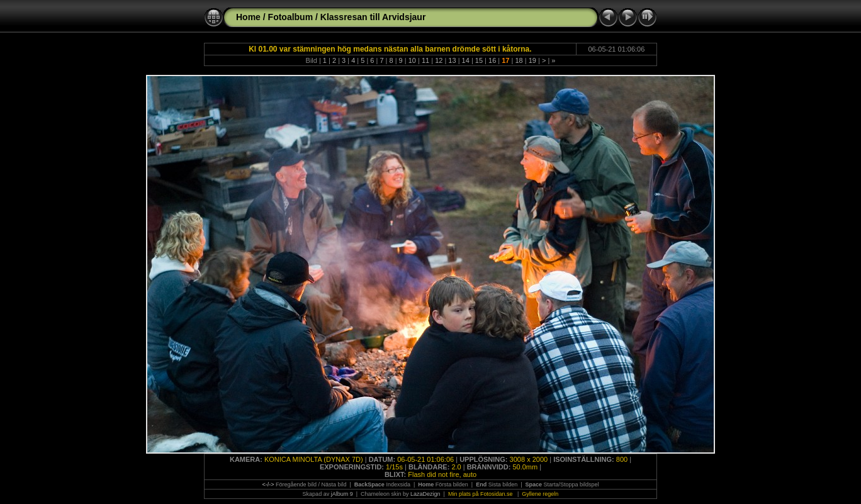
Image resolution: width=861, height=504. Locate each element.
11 (425, 60)
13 (452, 60)
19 (532, 60)
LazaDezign (425, 494)
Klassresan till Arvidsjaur (373, 17)
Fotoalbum (291, 17)
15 (479, 60)
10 (412, 60)
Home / (251, 17)
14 (466, 60)
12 (439, 60)
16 (492, 60)
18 (519, 60)
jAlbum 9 (342, 494)
